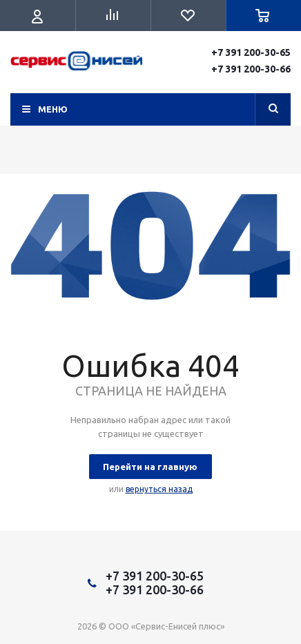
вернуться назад (159, 489)
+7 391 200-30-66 (251, 69)
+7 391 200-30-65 (251, 52)
